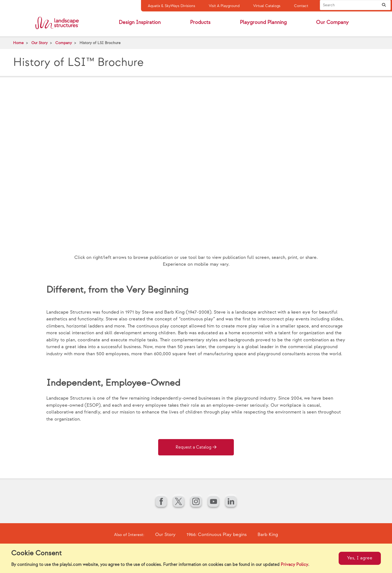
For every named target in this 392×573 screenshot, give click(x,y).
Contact (301, 6)
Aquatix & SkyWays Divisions (171, 6)
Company (64, 43)
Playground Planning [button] (263, 22)
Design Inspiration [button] (140, 22)
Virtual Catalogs (267, 6)
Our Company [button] (332, 22)
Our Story (39, 43)
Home (18, 43)
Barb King (268, 535)
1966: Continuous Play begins (217, 535)
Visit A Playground (224, 6)
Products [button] (200, 22)
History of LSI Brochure (100, 43)
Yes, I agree (360, 558)
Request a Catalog (194, 447)
